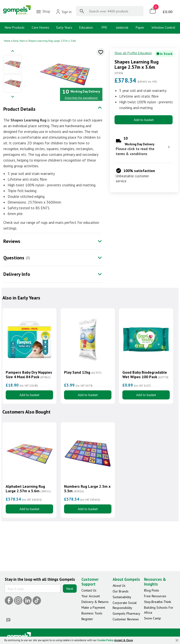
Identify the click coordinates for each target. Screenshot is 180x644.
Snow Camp (152, 618)
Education (86, 27)
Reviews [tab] (12, 241)
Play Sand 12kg (83, 372)
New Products (15, 27)
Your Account (91, 596)
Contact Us (89, 590)
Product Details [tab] (19, 109)
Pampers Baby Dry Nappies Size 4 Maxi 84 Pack (29, 375)
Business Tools (92, 613)
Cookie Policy (105, 640)
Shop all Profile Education (133, 53)
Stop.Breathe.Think (157, 602)
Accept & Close (124, 640)
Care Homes (40, 27)
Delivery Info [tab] (17, 274)
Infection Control (163, 27)
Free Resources (155, 596)
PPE (104, 27)
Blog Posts (152, 590)
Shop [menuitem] (43, 12)
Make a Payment (93, 607)
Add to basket (144, 120)
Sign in (64, 12)
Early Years (64, 27)
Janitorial (122, 27)
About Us (119, 586)
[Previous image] (13, 51)
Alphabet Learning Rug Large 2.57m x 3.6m (28, 489)
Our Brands (121, 591)
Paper (140, 27)
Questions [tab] (14, 258)
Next (70, 589)
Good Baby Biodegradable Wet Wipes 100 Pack (145, 375)
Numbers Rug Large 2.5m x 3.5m (87, 489)
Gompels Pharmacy (126, 613)
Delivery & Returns (95, 602)
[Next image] (13, 97)
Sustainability (122, 597)
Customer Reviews (126, 619)
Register (87, 619)
